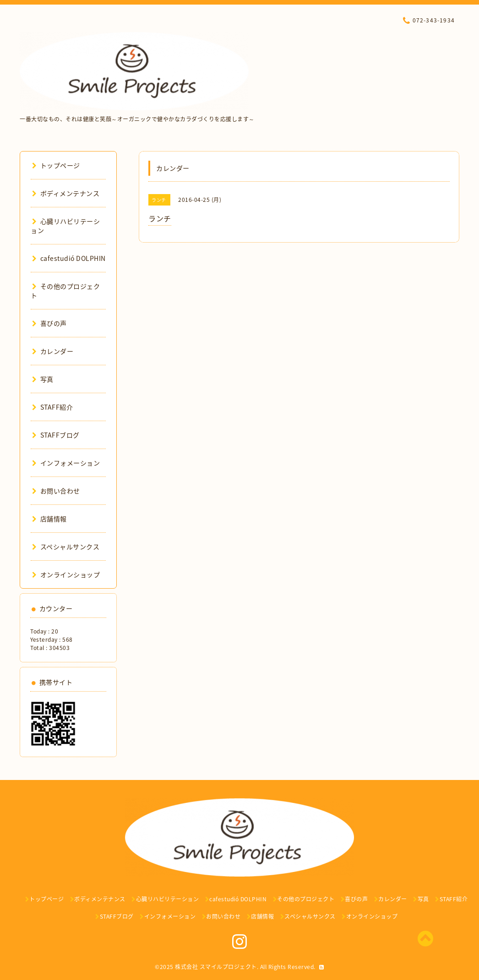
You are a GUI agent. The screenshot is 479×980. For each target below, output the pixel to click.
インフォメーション (66, 463)
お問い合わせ (56, 491)
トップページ (56, 165)
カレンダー (53, 351)
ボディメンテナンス (66, 193)
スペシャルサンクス (66, 547)
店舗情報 (49, 519)
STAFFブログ (56, 435)
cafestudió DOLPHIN (69, 258)
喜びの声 (49, 323)
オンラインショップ (66, 574)
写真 (43, 379)
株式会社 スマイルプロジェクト (216, 967)
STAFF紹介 (52, 407)
